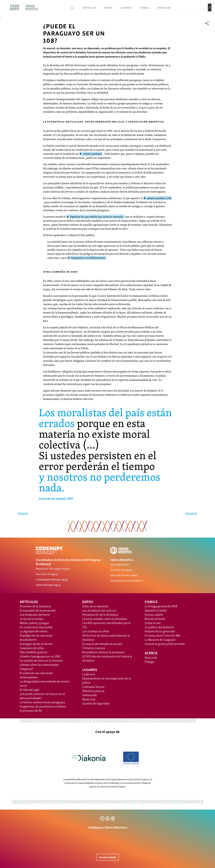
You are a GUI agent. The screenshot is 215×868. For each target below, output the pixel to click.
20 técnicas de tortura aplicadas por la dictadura (106, 637)
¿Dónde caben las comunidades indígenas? (39, 666)
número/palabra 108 (159, 198)
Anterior (23, 513)
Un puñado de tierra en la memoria (41, 660)
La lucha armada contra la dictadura (105, 619)
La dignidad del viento (34, 631)
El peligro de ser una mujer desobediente (36, 637)
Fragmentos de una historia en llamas (43, 706)
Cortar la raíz (153, 623)
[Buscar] (210, 7)
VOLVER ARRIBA (107, 857)
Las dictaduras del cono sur (99, 610)
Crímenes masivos (94, 648)
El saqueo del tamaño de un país (102, 644)
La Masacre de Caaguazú (160, 639)
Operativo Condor (156, 610)
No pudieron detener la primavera (103, 652)
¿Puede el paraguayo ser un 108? (40, 656)
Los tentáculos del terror (35, 614)
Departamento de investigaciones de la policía (107, 680)
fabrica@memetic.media (124, 575)
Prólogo (149, 661)
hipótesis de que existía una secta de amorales (97, 217)
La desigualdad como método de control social (44, 683)
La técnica (89, 674)
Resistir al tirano (155, 619)
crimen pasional (92, 154)
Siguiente (191, 513)
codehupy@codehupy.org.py (52, 579)
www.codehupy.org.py (48, 584)
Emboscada (90, 695)
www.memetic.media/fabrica (126, 580)
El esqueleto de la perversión (38, 610)
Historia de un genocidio (160, 631)
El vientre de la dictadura (35, 606)
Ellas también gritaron (34, 652)
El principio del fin (31, 710)
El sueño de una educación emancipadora (36, 675)
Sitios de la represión (95, 606)
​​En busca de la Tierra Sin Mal (163, 635)
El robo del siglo (29, 689)
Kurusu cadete (154, 614)
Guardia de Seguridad (96, 703)
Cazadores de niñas (32, 648)
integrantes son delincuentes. (88, 258)
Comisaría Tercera (93, 686)
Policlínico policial (93, 691)
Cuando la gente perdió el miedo (165, 644)
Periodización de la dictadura (100, 614)
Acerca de (151, 657)
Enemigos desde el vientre (36, 644)
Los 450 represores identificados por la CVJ (106, 625)
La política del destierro (159, 627)
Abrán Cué (89, 699)
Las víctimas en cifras (96, 631)
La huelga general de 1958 (161, 606)
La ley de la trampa (32, 619)
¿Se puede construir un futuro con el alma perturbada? (42, 696)
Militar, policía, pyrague (34, 623)
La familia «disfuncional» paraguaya (42, 702)
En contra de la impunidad (36, 627)
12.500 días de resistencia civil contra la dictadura (107, 658)
